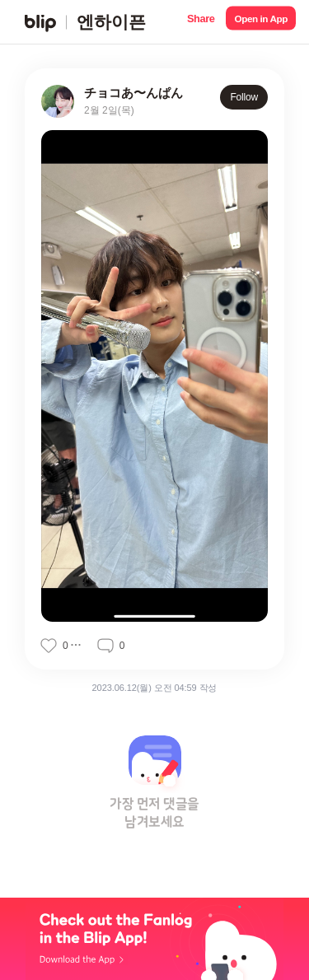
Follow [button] (244, 97)
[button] (201, 22)
